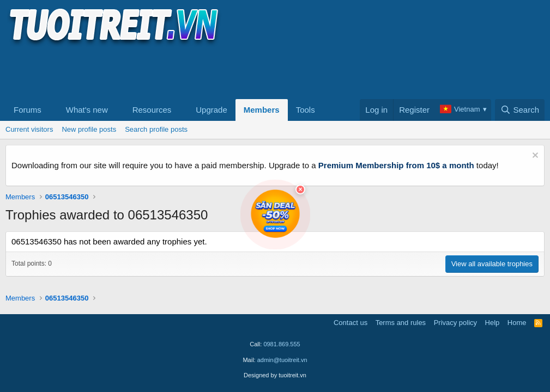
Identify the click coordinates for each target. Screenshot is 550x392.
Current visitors (29, 129)
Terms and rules (401, 323)
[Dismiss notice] (534, 157)
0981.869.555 (282, 344)
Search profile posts (156, 129)
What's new (87, 110)
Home (517, 323)
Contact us (350, 323)
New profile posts (89, 129)
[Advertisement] (204, 71)
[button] (50, 110)
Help (492, 323)
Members (262, 110)
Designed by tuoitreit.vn (275, 375)
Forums (28, 110)
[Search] (520, 110)
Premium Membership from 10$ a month (396, 165)
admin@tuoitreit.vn (282, 360)
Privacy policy (455, 323)
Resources (152, 110)
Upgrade (211, 110)
